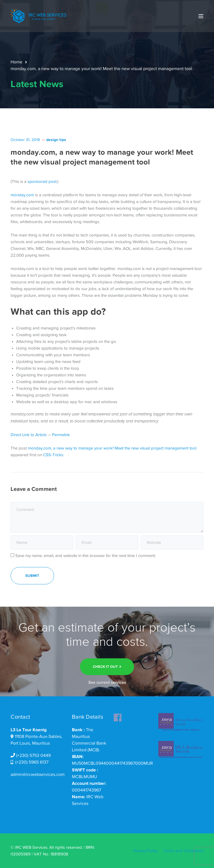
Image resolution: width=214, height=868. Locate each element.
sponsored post (42, 181)
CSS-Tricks (53, 455)
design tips (56, 140)
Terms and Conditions (183, 851)
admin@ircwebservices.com (38, 774)
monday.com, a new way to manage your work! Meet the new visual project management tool (112, 448)
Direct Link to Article (29, 435)
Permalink (61, 435)
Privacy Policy (145, 851)
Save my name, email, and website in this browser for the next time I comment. (86, 556)
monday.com (22, 195)
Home (16, 62)
